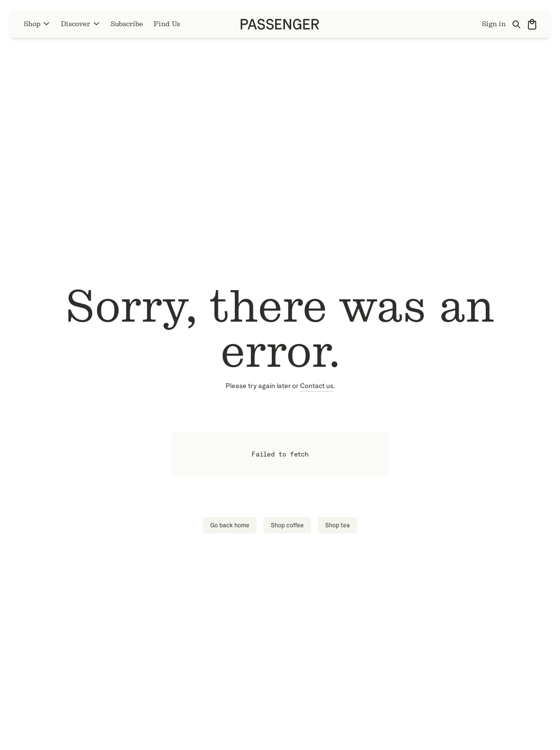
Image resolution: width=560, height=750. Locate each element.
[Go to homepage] (280, 24)
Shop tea (338, 525)
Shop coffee (287, 525)
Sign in (494, 24)
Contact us (317, 386)
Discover (81, 24)
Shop (37, 24)
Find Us (167, 24)
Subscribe (127, 24)
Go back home (230, 525)
